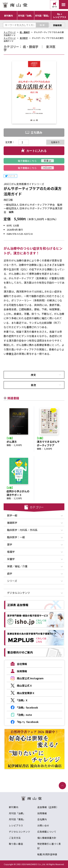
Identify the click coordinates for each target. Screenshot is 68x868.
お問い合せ (43, 825)
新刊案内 (14, 807)
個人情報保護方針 (47, 838)
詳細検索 (57, 25)
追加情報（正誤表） (48, 807)
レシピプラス (16, 825)
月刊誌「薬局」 (17, 819)
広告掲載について (47, 832)
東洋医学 (24, 38)
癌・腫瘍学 (25, 32)
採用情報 (42, 813)
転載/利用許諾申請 (47, 854)
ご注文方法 (15, 838)
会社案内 (42, 819)
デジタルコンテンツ (19, 832)
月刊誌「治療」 (17, 813)
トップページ (10, 32)
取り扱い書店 (16, 844)
